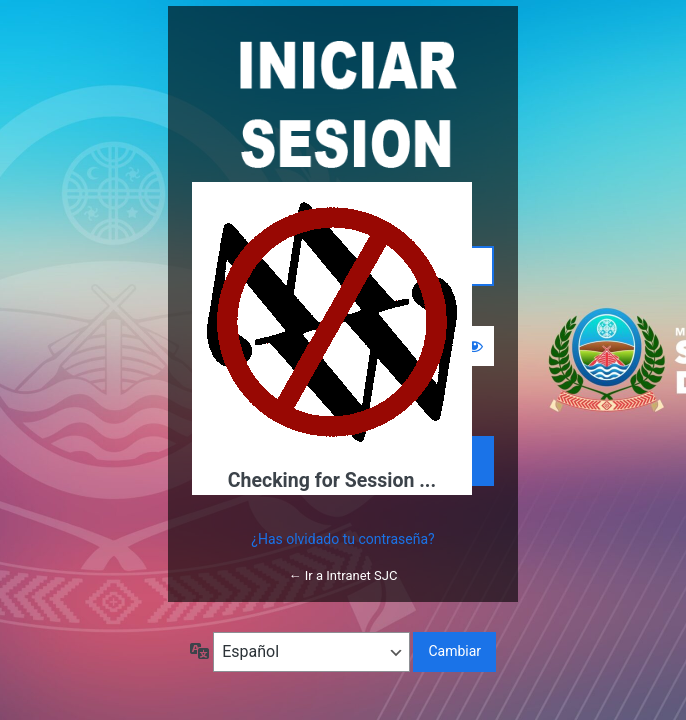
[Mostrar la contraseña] (474, 346)
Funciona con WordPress (343, 103)
